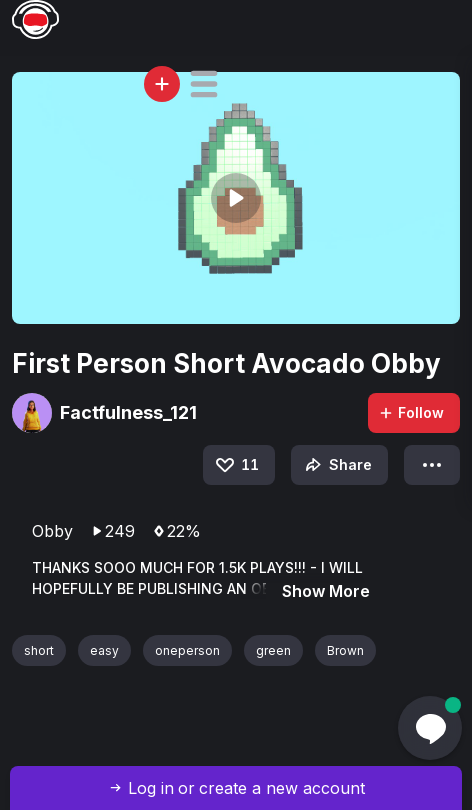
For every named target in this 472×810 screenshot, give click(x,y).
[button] (204, 84)
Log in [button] (151, 788)
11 (236, 465)
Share (336, 465)
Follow (411, 412)
